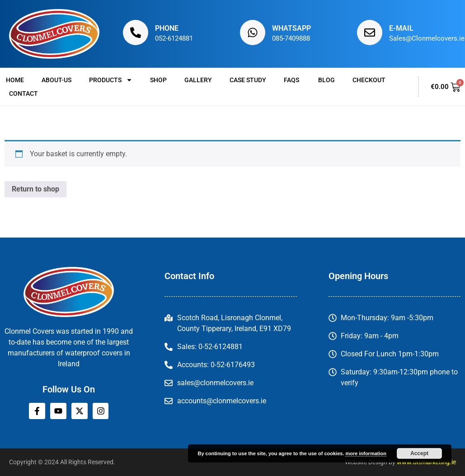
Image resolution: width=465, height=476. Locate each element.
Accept (419, 453)
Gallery (198, 80)
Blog (326, 80)
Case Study (248, 80)
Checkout (369, 80)
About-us (56, 80)
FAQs (292, 80)
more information (366, 453)
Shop (158, 80)
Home (15, 80)
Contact (23, 93)
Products (111, 80)
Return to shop (35, 189)
